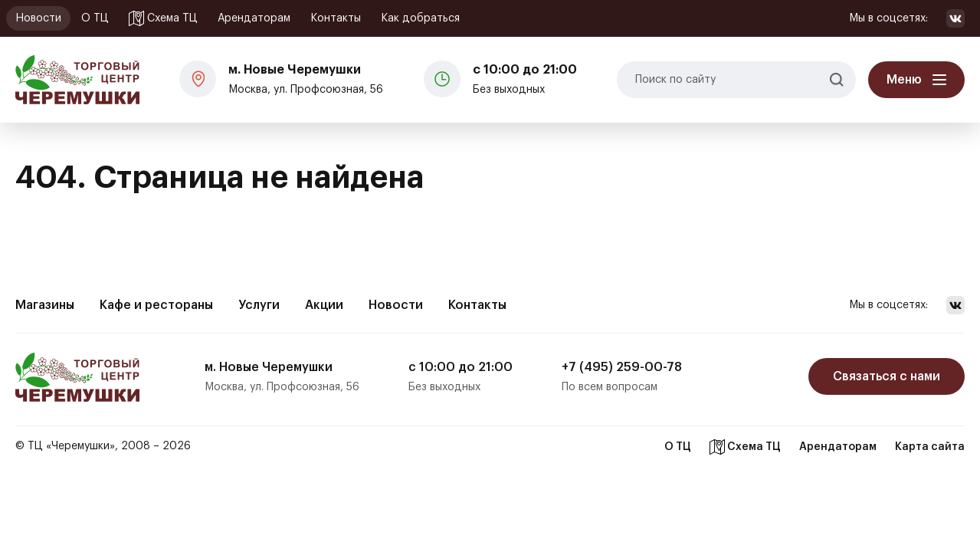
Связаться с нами (887, 376)
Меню (904, 80)
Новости (38, 18)
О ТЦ (95, 18)
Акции (324, 305)
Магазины (45, 305)
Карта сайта (930, 447)
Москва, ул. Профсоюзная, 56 (306, 78)
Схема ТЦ (163, 18)
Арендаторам (254, 18)
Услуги (259, 305)
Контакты (336, 18)
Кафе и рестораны (156, 305)
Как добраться (420, 18)
